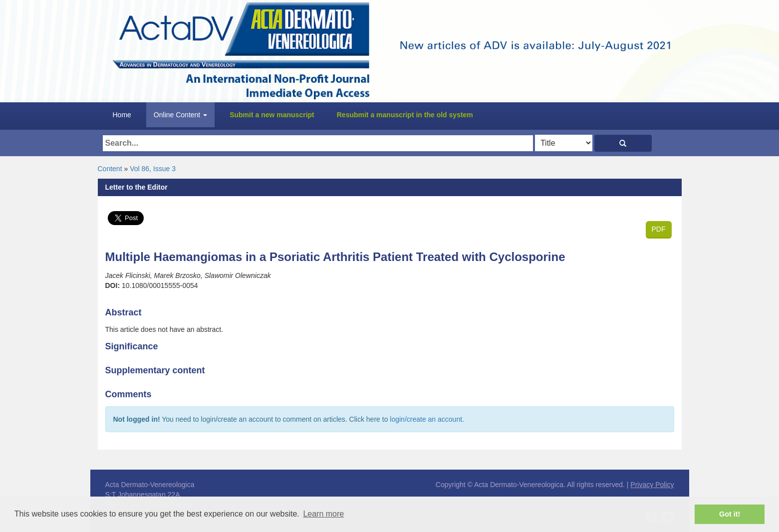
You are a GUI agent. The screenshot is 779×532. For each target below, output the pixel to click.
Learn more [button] (323, 514)
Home (122, 115)
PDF (659, 229)
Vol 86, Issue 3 (153, 169)
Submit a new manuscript (272, 115)
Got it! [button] (730, 514)
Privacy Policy (652, 485)
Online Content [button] (180, 115)
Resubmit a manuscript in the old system (405, 115)
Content (110, 169)
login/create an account (426, 419)
